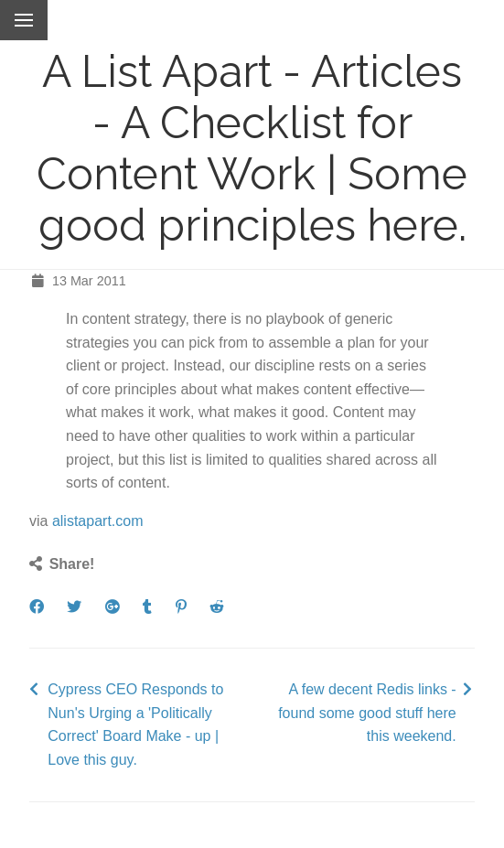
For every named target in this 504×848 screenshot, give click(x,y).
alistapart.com (98, 521)
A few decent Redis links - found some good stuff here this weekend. (367, 713)
